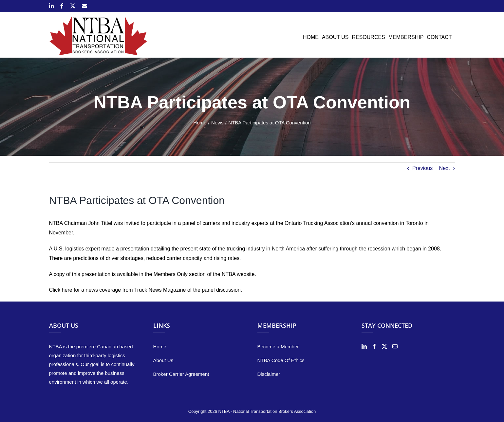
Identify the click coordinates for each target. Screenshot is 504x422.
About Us (163, 360)
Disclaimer (269, 374)
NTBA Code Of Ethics (281, 360)
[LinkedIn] (364, 346)
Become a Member (278, 347)
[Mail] (395, 346)
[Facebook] (374, 346)
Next (445, 168)
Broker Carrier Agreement (181, 374)
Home (160, 347)
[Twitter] (384, 346)
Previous (422, 168)
